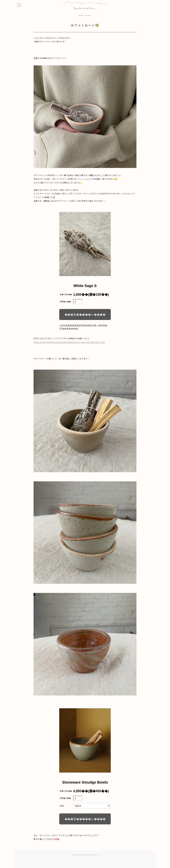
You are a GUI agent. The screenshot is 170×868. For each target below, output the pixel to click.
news (89, 15)
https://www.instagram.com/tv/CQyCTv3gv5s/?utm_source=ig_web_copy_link (69, 342)
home (81, 15)
